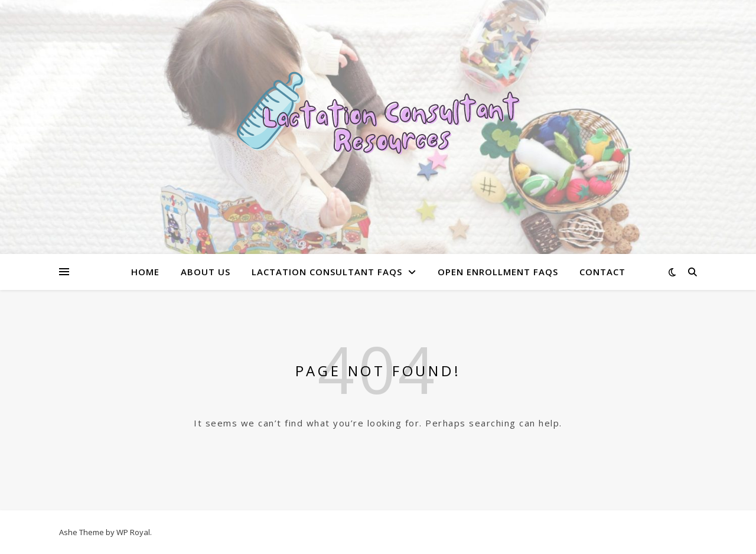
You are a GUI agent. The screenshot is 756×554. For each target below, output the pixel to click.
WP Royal (133, 532)
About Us (206, 272)
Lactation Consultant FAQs (327, 272)
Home (145, 272)
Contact (602, 272)
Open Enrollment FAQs (498, 272)
